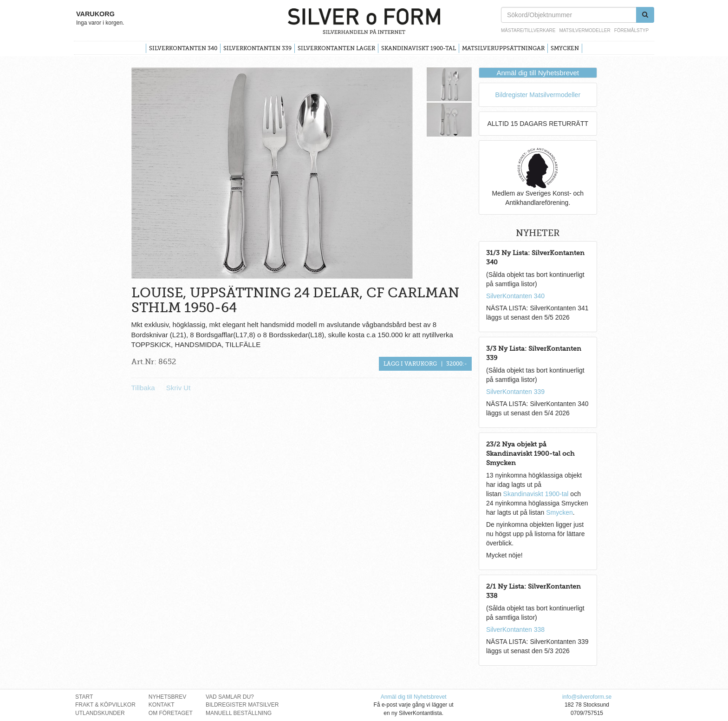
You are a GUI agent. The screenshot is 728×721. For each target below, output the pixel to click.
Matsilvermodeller (585, 30)
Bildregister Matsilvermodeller (538, 95)
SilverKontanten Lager (336, 48)
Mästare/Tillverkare (528, 30)
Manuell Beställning (239, 713)
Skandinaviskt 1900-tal (419, 48)
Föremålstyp (631, 30)
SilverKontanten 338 (515, 629)
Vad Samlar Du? (230, 697)
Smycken (565, 48)
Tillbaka (143, 388)
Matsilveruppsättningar (503, 48)
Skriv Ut (179, 388)
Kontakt (162, 705)
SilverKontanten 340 (183, 48)
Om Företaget (171, 713)
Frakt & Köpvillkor (105, 705)
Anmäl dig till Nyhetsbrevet (538, 73)
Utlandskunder (100, 713)
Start (84, 697)
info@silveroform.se (587, 697)
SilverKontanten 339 (257, 48)
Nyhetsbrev (167, 697)
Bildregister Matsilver (242, 705)
